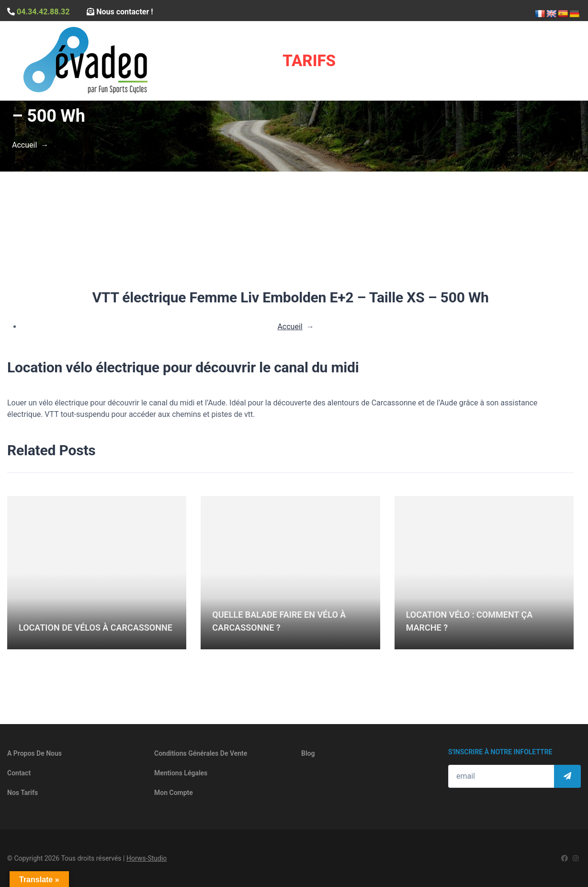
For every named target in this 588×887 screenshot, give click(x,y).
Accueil (24, 145)
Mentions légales (181, 773)
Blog (308, 753)
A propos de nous (34, 753)
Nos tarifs (23, 793)
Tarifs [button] (309, 61)
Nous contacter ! (120, 12)
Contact (19, 773)
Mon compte (174, 793)
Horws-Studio (147, 858)
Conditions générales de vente (201, 753)
